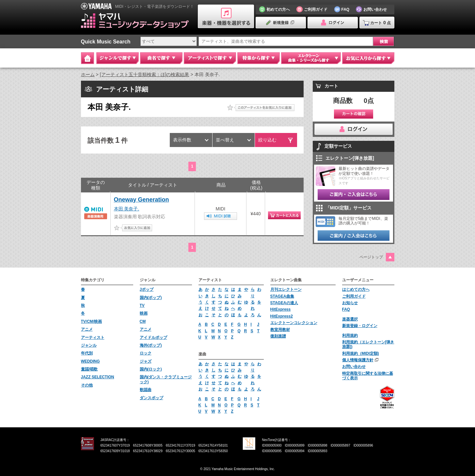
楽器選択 (350, 319)
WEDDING (90, 361)
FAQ (346, 309)
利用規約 (350, 336)
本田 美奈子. (127, 209)
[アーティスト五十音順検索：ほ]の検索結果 (145, 74)
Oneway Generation (142, 200)
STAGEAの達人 (284, 303)
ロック (146, 353)
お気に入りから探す (368, 58)
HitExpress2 (282, 316)
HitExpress (281, 309)
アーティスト (93, 337)
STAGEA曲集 (282, 296)
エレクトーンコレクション (294, 323)
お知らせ (350, 303)
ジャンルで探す (118, 58)
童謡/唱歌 (89, 369)
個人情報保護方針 (358, 360)
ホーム (88, 74)
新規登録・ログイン (360, 326)
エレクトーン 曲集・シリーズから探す (311, 58)
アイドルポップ (153, 337)
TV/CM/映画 (92, 321)
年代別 (87, 353)
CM (143, 321)
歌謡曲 (146, 390)
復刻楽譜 (278, 336)
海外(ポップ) (151, 345)
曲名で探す (161, 58)
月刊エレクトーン (286, 289)
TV (142, 305)
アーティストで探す (210, 58)
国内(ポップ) (151, 298)
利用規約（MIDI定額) (361, 353)
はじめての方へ (356, 289)
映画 (144, 313)
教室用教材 (280, 330)
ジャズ (146, 361)
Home (87, 58)
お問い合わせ (354, 367)
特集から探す (259, 58)
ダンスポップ (151, 398)
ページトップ (371, 257)
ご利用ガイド (354, 296)
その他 (87, 385)
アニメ (87, 329)
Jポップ (147, 289)
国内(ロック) (151, 369)
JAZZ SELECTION (98, 377)
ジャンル (89, 345)
